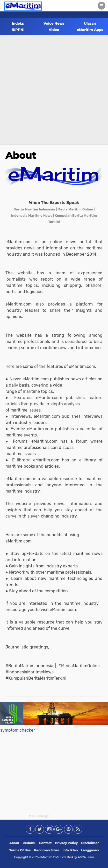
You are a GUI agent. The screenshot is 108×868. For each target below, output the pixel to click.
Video (54, 30)
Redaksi (29, 843)
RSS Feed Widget (39, 816)
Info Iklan (70, 850)
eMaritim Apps (90, 30)
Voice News (54, 23)
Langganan (90, 850)
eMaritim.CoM (49, 857)
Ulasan (90, 23)
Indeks (18, 23)
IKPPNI (18, 30)
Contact (45, 843)
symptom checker (18, 730)
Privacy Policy (66, 843)
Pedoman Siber (46, 850)
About (21, 155)
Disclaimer (90, 843)
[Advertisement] (54, 88)
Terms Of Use (20, 850)
